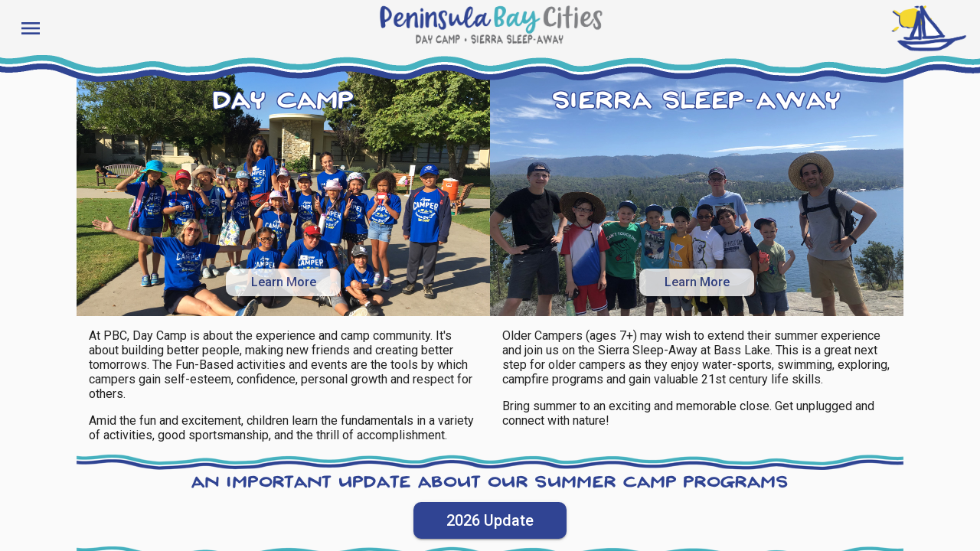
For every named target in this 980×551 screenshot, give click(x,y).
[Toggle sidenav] (28, 28)
